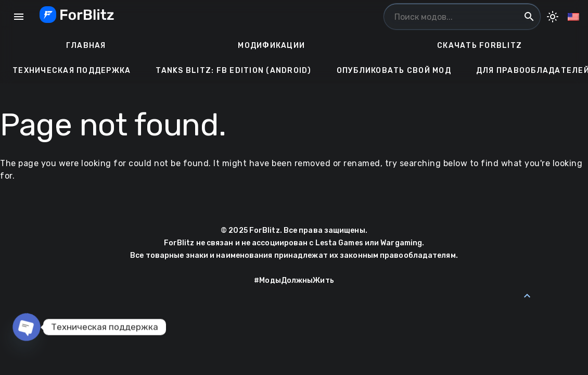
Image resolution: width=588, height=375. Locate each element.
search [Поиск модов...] (529, 17)
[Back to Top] (527, 296)
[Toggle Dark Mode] (553, 17)
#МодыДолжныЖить (294, 280)
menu (19, 17)
